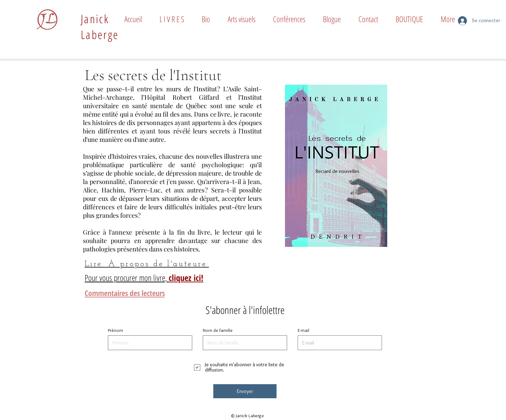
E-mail (303, 330)
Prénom (115, 330)
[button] (172, 19)
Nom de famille (218, 330)
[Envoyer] (245, 391)
